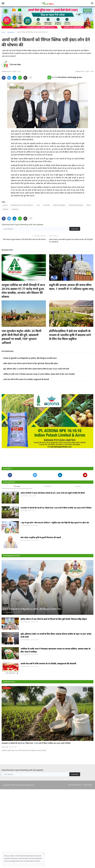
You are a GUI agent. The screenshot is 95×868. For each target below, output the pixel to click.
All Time (78, 486)
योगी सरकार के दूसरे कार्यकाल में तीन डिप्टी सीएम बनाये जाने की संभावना (24, 239)
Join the (65, 77)
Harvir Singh (24, 496)
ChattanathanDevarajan (76, 205)
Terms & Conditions (74, 785)
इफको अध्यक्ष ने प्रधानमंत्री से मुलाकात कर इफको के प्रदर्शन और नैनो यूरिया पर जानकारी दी (71, 241)
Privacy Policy (87, 785)
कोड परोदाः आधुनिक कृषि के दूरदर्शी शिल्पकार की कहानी (41, 537)
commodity (46, 205)
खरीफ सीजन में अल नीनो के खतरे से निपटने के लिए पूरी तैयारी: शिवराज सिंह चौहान (31, 363)
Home (3, 32)
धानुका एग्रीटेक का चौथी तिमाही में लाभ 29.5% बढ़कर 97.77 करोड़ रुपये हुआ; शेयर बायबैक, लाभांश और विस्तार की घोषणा (23, 291)
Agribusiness (11, 32)
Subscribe (75, 229)
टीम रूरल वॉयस (16, 65)
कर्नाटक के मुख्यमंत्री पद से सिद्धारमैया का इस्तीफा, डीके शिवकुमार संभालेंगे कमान (30, 358)
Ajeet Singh (24, 511)
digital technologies (59, 205)
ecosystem (15, 209)
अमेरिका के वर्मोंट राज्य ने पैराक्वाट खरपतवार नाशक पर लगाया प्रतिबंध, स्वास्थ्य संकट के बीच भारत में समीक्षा (39, 374)
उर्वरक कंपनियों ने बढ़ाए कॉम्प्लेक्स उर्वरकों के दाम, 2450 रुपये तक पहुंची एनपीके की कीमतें (53, 493)
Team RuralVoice (25, 525)
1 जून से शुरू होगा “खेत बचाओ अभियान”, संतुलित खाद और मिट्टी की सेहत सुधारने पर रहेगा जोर (55, 523)
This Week (17, 486)
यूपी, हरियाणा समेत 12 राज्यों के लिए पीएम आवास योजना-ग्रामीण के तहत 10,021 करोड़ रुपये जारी (36, 369)
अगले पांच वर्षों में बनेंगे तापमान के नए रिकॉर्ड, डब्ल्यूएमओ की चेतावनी (26, 379)
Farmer (89, 205)
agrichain (6, 209)
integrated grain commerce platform (22, 205)
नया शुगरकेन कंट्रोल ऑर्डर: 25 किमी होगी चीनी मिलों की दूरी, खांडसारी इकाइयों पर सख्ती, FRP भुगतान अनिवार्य (21, 337)
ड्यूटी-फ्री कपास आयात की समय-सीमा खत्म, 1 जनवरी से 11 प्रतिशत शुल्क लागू (71, 287)
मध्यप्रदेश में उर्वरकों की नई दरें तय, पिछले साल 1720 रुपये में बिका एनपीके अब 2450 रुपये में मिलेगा (56, 508)
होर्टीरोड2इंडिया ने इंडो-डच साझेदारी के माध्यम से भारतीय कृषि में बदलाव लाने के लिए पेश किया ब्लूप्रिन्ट (70, 335)
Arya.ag (5, 205)
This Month (47, 486)
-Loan (38, 205)
